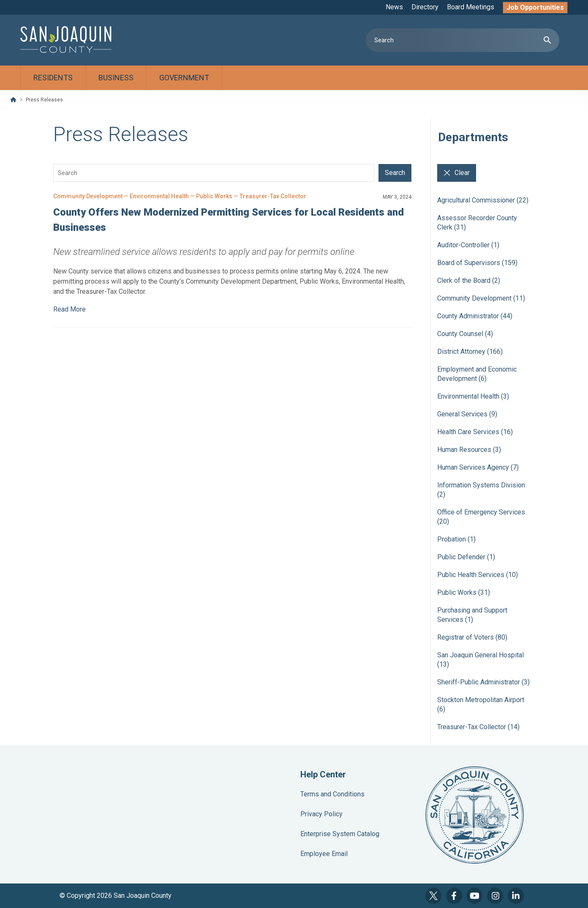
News (394, 7)
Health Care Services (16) (475, 432)
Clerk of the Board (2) (469, 280)
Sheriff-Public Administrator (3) (483, 682)
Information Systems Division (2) (481, 490)
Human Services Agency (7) (478, 467)
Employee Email (324, 854)
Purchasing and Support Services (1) (472, 615)
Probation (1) (456, 539)
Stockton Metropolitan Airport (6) (481, 704)
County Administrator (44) (475, 316)
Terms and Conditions (332, 794)
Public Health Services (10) (478, 575)
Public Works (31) (464, 592)
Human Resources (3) (469, 450)
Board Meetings (471, 7)
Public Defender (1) (466, 557)
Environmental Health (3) (473, 396)
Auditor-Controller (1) (468, 245)
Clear (457, 173)
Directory (425, 7)
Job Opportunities (535, 7)
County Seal (475, 815)
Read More (69, 309)
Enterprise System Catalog (340, 834)
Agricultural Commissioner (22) (483, 200)
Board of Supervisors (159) (477, 263)
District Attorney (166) (470, 351)
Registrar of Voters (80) (472, 637)
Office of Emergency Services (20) (481, 517)
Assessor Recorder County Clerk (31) (477, 223)
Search (395, 173)
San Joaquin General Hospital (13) (480, 660)
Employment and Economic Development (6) (477, 374)
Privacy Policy (321, 814)
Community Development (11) (481, 298)
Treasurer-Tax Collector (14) (478, 727)
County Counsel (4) (465, 334)
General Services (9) (467, 414)
